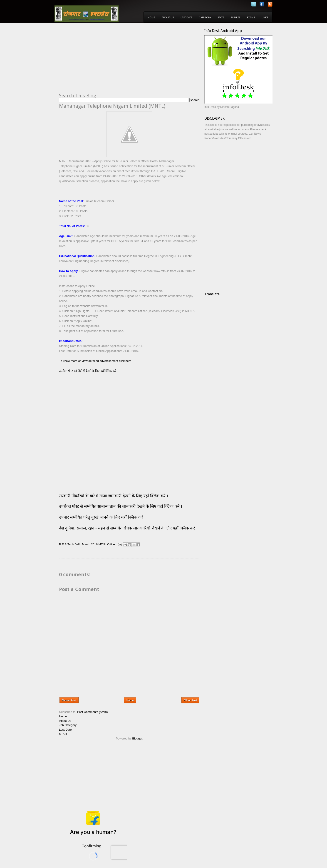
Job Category (68, 725)
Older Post (190, 700)
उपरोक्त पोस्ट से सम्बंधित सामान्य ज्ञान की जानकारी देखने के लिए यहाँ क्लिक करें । (121, 506)
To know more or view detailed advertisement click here (95, 361)
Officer (111, 544)
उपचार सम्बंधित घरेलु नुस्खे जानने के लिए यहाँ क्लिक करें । (102, 517)
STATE (64, 734)
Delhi (78, 544)
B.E (61, 544)
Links (265, 18)
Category (205, 18)
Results (235, 18)
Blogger (137, 738)
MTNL (103, 544)
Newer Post (69, 700)
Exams (251, 18)
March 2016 (90, 544)
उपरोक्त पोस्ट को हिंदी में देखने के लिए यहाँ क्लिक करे (88, 371)
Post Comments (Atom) (93, 712)
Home (151, 18)
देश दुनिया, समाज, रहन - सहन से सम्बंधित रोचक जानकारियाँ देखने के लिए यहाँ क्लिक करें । (129, 528)
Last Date (186, 18)
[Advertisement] (97, 60)
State (221, 18)
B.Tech (69, 544)
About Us (168, 18)
